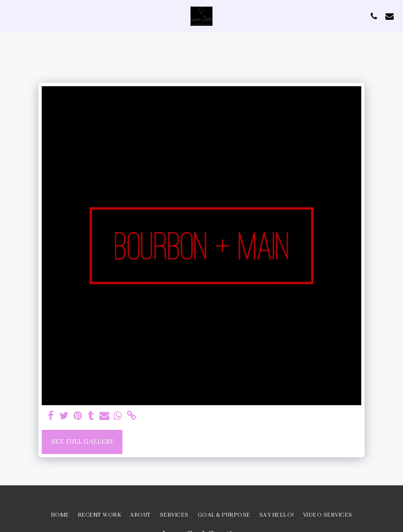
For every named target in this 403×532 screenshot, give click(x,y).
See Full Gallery (82, 442)
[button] (12, 16)
